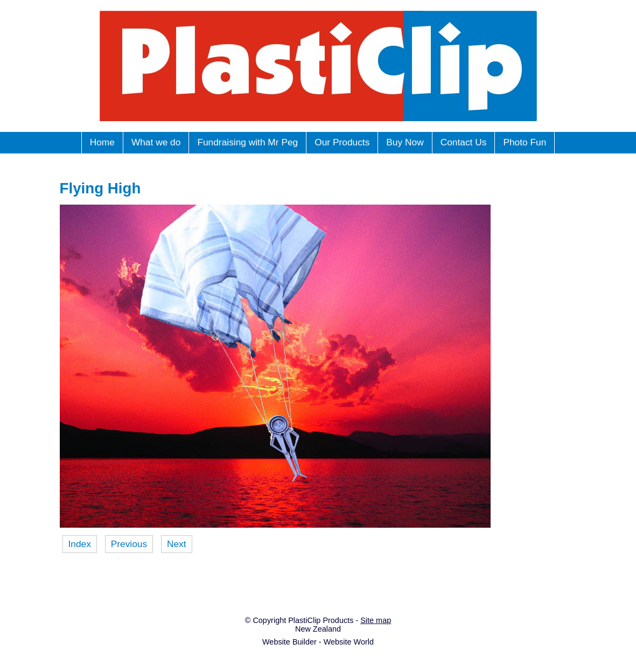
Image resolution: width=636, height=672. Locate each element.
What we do (156, 142)
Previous (129, 544)
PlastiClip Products (321, 620)
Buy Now (405, 142)
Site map (376, 620)
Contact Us (464, 142)
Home (102, 142)
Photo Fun (525, 142)
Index (80, 544)
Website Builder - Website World (318, 642)
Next (177, 544)
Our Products (342, 142)
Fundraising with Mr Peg (247, 142)
